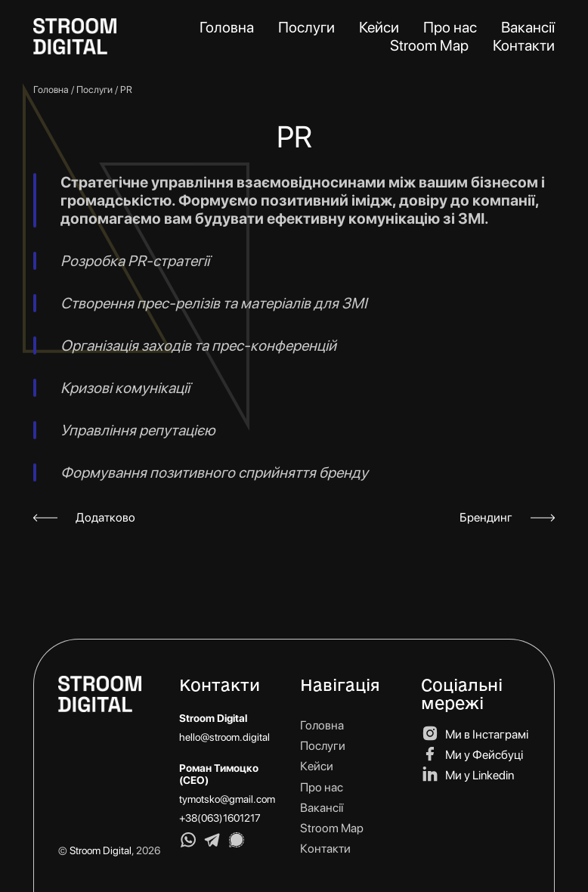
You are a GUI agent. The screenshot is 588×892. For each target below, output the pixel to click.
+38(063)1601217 (220, 818)
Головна (51, 90)
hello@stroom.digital (224, 737)
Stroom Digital (101, 850)
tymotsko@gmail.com (227, 799)
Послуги (94, 90)
